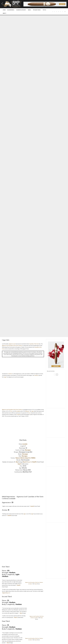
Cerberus (20, 345)
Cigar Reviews (11, 10)
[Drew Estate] (23, 384)
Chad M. (34, 462)
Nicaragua (28, 450)
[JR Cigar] (56, 465)
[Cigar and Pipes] (56, 520)
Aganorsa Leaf (12, 344)
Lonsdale (18, 411)
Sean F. (20, 464)
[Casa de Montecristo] (56, 577)
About (4, 13)
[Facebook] (53, 12)
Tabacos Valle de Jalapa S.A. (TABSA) (25, 458)
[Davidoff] (45, 3)
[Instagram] (57, 12)
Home (4, 10)
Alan (17, 462)
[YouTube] (59, 12)
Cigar (36, 584)
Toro (11, 411)
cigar (5, 377)
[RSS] (60, 12)
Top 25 (44, 10)
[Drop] (56, 435)
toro (29, 413)
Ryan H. (25, 462)
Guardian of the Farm (34, 344)
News (29, 10)
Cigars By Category (21, 10)
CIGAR (18, 414)
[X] (55, 12)
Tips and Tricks (37, 10)
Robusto (27, 411)
